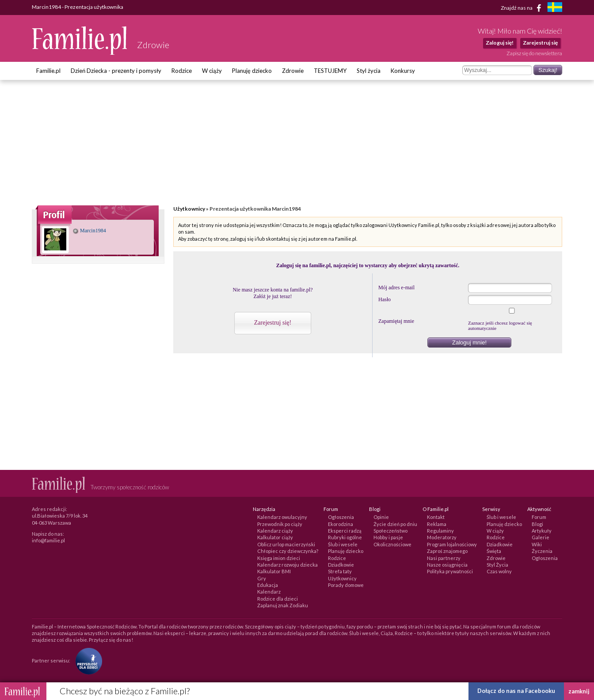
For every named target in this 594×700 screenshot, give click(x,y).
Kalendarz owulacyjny (282, 517)
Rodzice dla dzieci (278, 599)
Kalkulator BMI (274, 571)
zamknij (579, 691)
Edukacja (268, 585)
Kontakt (436, 517)
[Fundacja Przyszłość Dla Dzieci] (87, 660)
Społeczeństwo (390, 531)
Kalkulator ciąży (275, 537)
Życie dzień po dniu (395, 524)
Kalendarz (269, 592)
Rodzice (182, 71)
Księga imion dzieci (279, 558)
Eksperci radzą (345, 531)
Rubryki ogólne (345, 537)
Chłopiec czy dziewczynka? (288, 551)
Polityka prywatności (450, 571)
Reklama (437, 524)
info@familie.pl (48, 540)
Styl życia (369, 71)
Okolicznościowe (392, 544)
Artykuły (542, 531)
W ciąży (212, 71)
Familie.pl (48, 71)
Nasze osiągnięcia (447, 565)
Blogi (537, 524)
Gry (262, 578)
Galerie (541, 537)
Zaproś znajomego (447, 551)
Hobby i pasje (388, 537)
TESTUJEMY (330, 71)
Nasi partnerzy (444, 558)
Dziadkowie (341, 565)
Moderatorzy (442, 537)
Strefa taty (340, 571)
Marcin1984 (89, 231)
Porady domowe (346, 585)
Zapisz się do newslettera (534, 53)
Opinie (381, 517)
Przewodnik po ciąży (280, 524)
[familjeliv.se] (555, 8)
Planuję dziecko (252, 71)
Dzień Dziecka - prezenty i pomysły (116, 71)
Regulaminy (440, 531)
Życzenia (542, 551)
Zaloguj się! (500, 43)
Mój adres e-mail (396, 288)
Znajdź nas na (523, 8)
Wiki (537, 544)
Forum (539, 517)
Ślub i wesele (343, 544)
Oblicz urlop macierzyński (286, 544)
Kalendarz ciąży (275, 531)
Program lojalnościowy (452, 544)
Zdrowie (293, 71)
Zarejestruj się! (273, 323)
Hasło (385, 299)
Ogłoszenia (341, 517)
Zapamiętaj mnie (396, 321)
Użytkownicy (189, 209)
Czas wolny (499, 571)
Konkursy (403, 71)
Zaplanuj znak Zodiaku (283, 605)
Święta (494, 551)
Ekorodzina (341, 524)
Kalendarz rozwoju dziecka (287, 565)
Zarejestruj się (540, 43)
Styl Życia (497, 565)
